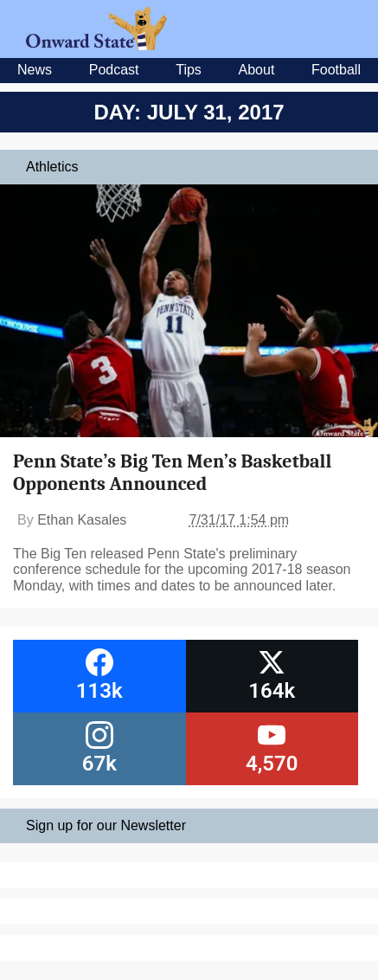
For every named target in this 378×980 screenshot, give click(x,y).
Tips (189, 70)
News (35, 70)
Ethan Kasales (82, 520)
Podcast (114, 70)
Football (336, 70)
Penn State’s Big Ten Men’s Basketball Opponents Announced (172, 473)
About (257, 70)
